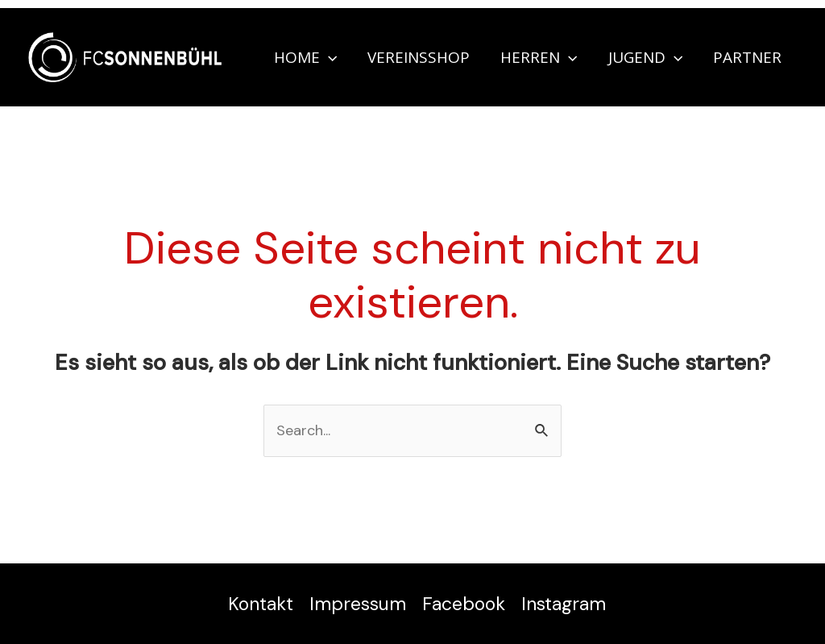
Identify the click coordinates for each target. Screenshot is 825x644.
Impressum (358, 604)
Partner (747, 57)
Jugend (645, 57)
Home (305, 57)
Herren (539, 57)
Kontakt (261, 604)
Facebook (464, 604)
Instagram (564, 604)
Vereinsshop (419, 57)
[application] (328, 57)
